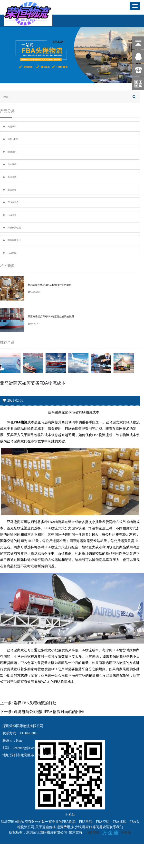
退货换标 (12, 190)
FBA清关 (12, 215)
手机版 (126, 832)
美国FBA (12, 127)
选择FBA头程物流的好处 (35, 703)
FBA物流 (12, 253)
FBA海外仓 (13, 202)
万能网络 (93, 832)
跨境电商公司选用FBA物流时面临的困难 (49, 712)
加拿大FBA (13, 139)
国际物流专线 (14, 240)
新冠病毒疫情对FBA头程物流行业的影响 (50, 285)
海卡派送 (12, 177)
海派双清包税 (14, 228)
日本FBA (12, 164)
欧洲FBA (12, 152)
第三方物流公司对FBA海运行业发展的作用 (51, 316)
